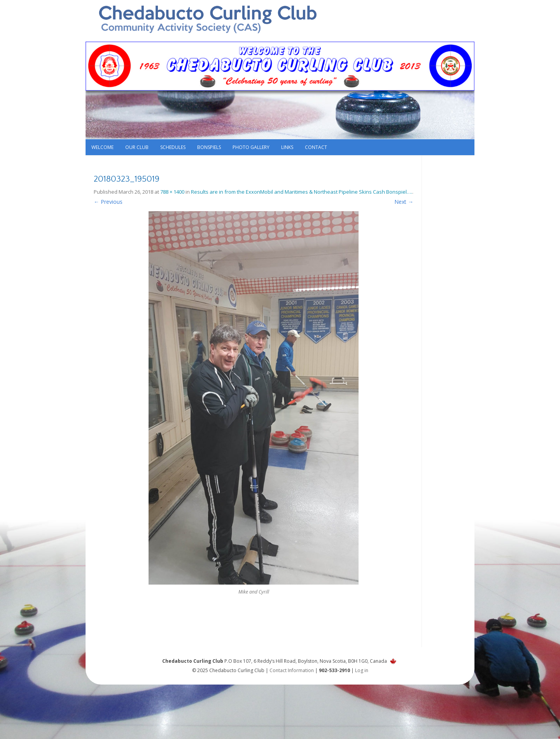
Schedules (173, 147)
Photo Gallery (251, 147)
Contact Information (292, 670)
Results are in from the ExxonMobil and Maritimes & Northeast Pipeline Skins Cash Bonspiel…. (302, 192)
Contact (316, 147)
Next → (404, 202)
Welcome (102, 147)
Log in (362, 670)
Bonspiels (209, 147)
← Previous (108, 202)
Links (287, 147)
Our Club (137, 147)
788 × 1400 (172, 192)
